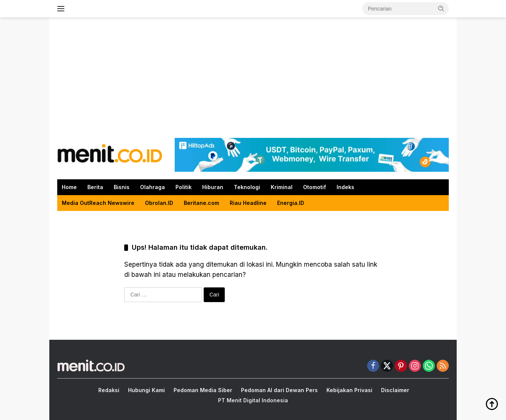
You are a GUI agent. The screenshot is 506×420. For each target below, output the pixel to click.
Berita (95, 187)
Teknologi (247, 187)
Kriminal (282, 187)
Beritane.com (201, 203)
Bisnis (122, 187)
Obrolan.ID (159, 203)
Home (69, 187)
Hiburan (213, 187)
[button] (441, 8)
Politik (184, 187)
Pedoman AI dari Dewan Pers (279, 390)
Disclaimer (395, 390)
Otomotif (315, 187)
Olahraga (152, 187)
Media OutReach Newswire (98, 203)
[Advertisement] (253, 78)
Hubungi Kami (146, 390)
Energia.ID (291, 203)
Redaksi (109, 390)
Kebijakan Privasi (349, 390)
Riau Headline (248, 203)
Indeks (345, 187)
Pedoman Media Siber (203, 390)
